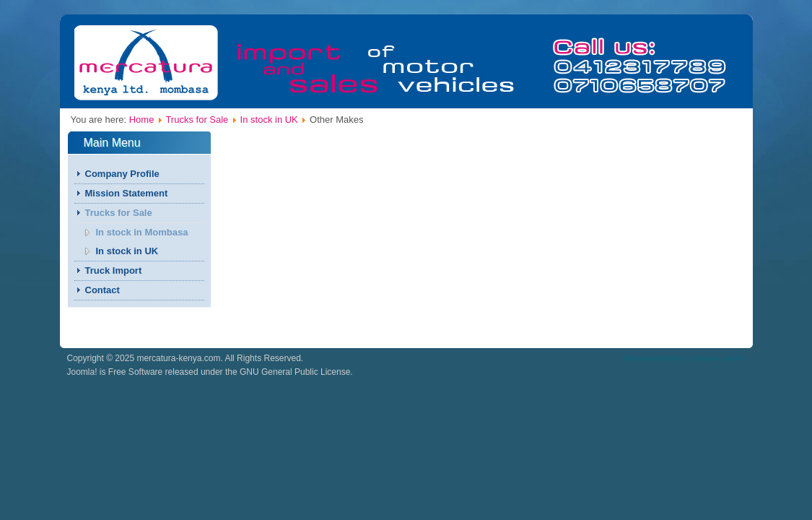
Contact (102, 290)
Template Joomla (719, 358)
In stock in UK (269, 120)
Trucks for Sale (197, 120)
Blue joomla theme (653, 358)
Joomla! (82, 372)
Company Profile (122, 174)
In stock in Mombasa (142, 232)
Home (142, 120)
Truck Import (114, 270)
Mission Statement (127, 193)
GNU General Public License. (296, 372)
